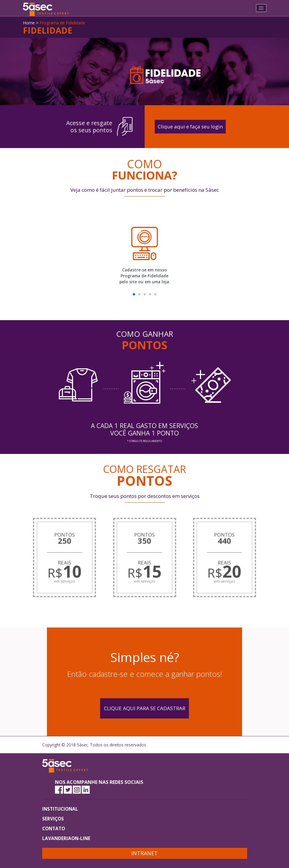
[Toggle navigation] (261, 8)
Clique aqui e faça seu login (190, 126)
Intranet (144, 853)
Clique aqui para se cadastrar (145, 708)
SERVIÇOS (53, 819)
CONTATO (54, 828)
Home (29, 23)
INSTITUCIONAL (60, 809)
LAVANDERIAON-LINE (66, 838)
